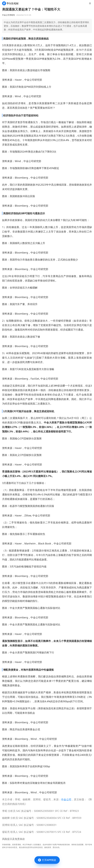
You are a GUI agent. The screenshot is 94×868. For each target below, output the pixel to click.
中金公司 (66, 799)
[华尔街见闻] (10, 3)
